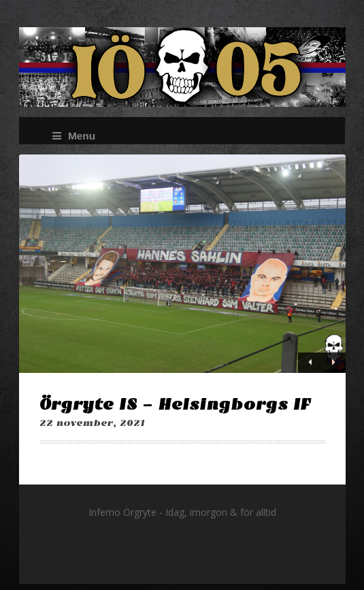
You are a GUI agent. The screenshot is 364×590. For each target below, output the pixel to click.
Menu (74, 136)
